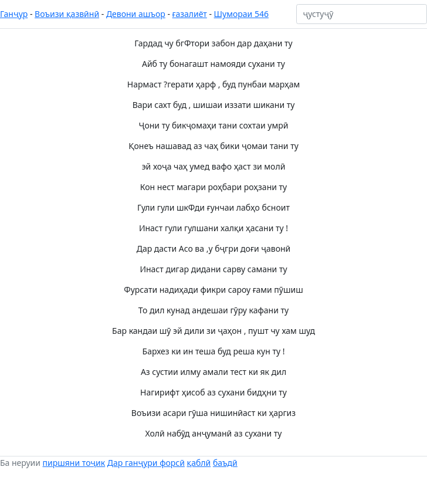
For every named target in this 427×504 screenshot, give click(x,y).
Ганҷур (14, 14)
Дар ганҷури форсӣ (146, 463)
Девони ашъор (136, 14)
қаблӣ (199, 463)
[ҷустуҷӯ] (362, 14)
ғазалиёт (190, 14)
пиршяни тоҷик (74, 463)
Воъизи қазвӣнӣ (67, 14)
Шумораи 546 (241, 14)
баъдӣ (225, 463)
